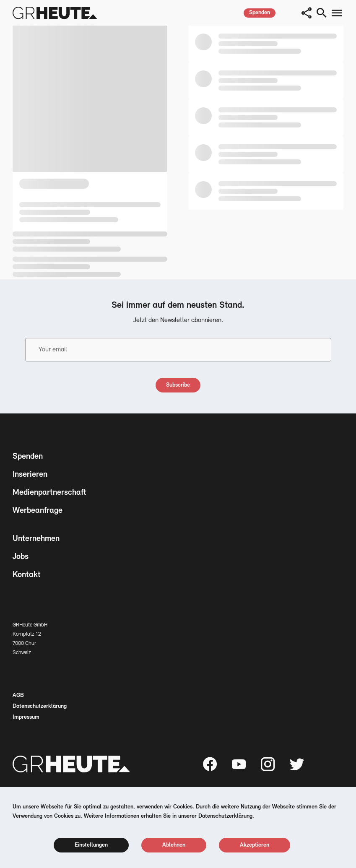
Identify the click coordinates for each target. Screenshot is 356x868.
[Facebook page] (210, 764)
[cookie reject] (174, 845)
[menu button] (337, 13)
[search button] (322, 13)
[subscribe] (178, 385)
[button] (307, 13)
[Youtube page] (239, 764)
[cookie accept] (255, 845)
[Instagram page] (268, 764)
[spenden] (260, 13)
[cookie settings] (91, 845)
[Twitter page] (297, 764)
